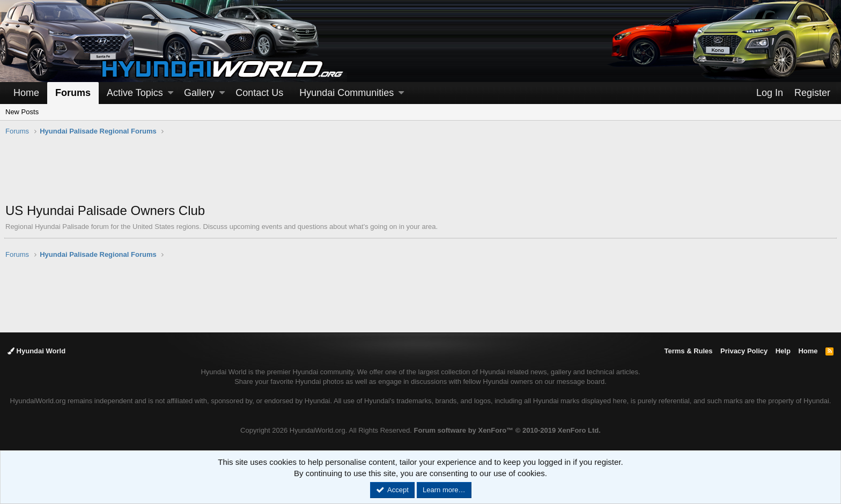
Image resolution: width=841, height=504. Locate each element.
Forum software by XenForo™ (507, 430)
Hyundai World (36, 351)
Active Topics (135, 93)
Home (26, 93)
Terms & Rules (688, 351)
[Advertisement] (420, 175)
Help (783, 351)
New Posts (22, 112)
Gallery (199, 93)
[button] (171, 93)
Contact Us (259, 93)
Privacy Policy (744, 351)
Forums (73, 93)
